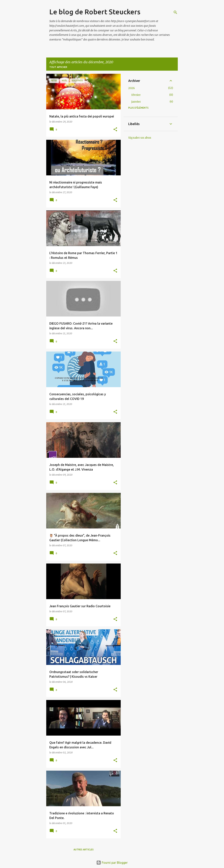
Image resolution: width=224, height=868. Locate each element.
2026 (132, 88)
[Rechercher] (175, 12)
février (136, 95)
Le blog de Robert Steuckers (95, 12)
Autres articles (84, 850)
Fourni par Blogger (112, 863)
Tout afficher (58, 67)
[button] (115, 130)
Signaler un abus (140, 138)
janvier (136, 102)
